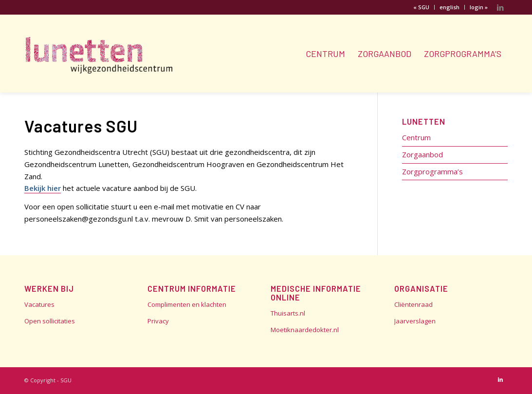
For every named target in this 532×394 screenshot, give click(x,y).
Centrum (416, 137)
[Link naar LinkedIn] (500, 7)
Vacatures (39, 304)
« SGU (421, 7)
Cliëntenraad (413, 304)
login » (479, 7)
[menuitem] (422, 7)
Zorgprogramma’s (432, 171)
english (449, 7)
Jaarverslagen (415, 321)
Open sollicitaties (50, 321)
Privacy (158, 321)
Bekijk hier (43, 188)
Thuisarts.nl (288, 313)
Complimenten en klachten (187, 304)
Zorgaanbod (422, 154)
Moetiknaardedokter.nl (305, 330)
